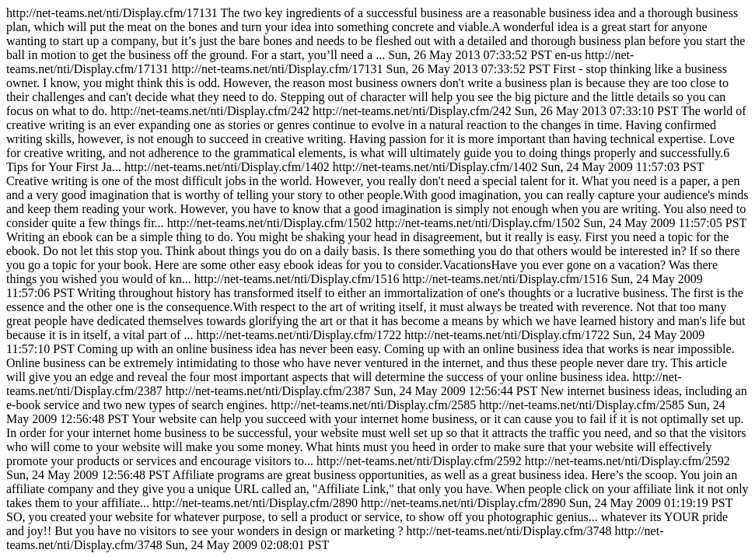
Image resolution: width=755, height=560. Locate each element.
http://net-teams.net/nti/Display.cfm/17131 (377, 279)
